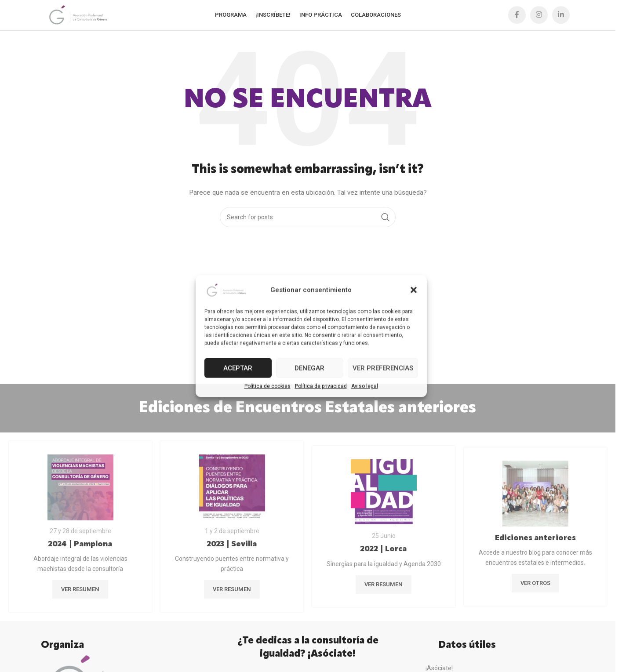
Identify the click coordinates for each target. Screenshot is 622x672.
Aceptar (238, 368)
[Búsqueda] (308, 218)
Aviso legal (365, 386)
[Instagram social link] (539, 15)
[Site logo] (79, 15)
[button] (414, 290)
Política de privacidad (321, 386)
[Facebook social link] (517, 15)
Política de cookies (267, 386)
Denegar (309, 368)
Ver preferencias (383, 368)
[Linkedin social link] (561, 15)
